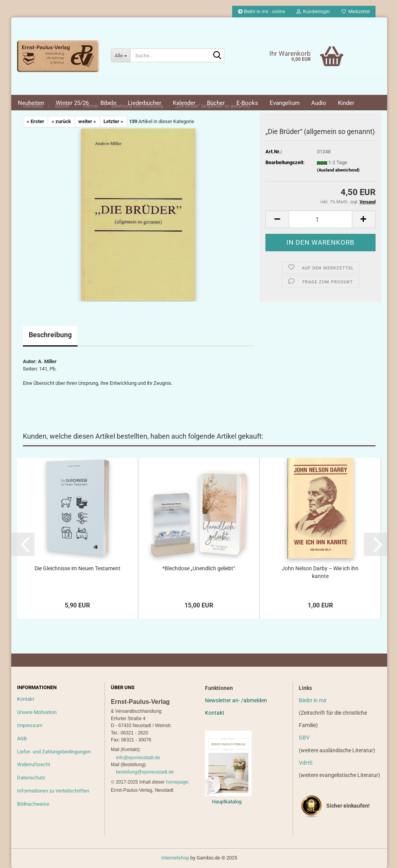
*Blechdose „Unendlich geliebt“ (199, 568)
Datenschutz (31, 778)
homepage (177, 782)
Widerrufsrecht (34, 764)
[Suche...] (121, 55)
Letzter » (113, 121)
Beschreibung (50, 335)
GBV (304, 738)
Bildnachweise (33, 804)
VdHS (306, 763)
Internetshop (175, 858)
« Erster (35, 121)
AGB (22, 738)
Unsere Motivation (37, 712)
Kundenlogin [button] (313, 12)
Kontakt (26, 699)
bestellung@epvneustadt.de (145, 772)
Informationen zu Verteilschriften (53, 791)
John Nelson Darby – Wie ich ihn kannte (320, 572)
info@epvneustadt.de (138, 758)
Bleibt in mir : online (261, 12)
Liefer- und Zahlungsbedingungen (54, 752)
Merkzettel (356, 12)
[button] (277, 219)
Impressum (30, 725)
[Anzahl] (320, 219)
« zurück (61, 121)
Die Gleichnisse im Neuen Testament (78, 568)
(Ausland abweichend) (338, 170)
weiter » (87, 121)
